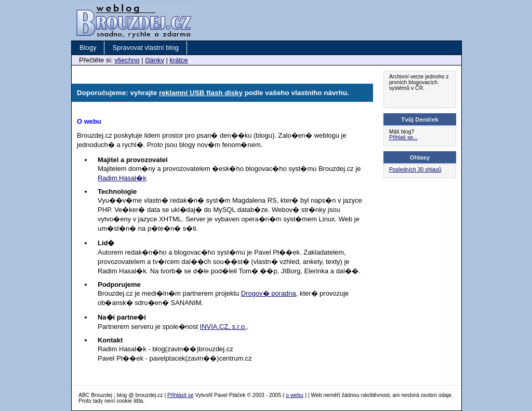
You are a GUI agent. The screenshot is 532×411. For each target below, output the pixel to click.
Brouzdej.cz (118, 12)
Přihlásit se (181, 395)
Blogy (88, 48)
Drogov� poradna (269, 293)
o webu (294, 395)
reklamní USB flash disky (201, 93)
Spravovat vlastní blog (145, 48)
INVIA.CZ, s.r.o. (223, 327)
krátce (178, 60)
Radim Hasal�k (122, 178)
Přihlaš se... (403, 137)
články (155, 60)
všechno (127, 60)
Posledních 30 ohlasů (415, 170)
